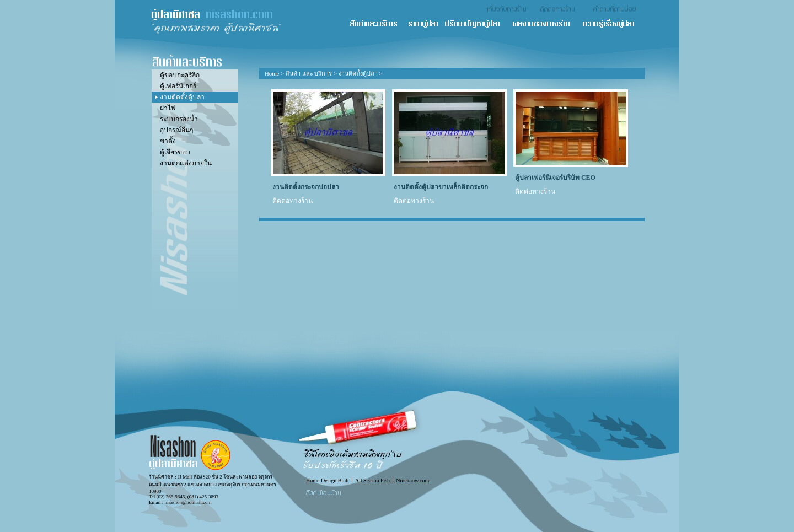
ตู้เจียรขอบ (175, 152)
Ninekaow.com (412, 480)
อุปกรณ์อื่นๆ (176, 130)
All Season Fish (372, 480)
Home (272, 73)
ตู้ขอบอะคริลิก (180, 75)
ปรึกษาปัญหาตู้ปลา (478, 25)
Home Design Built (328, 480)
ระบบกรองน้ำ (179, 119)
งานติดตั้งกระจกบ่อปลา (306, 187)
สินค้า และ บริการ (378, 25)
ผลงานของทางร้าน (547, 25)
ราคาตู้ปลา (426, 25)
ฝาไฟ (168, 108)
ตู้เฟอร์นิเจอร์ (178, 86)
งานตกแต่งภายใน (186, 163)
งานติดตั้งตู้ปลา (358, 73)
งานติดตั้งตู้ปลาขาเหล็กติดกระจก (441, 187)
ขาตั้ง (168, 141)
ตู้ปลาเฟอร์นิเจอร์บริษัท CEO (555, 178)
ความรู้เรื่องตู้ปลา (613, 25)
